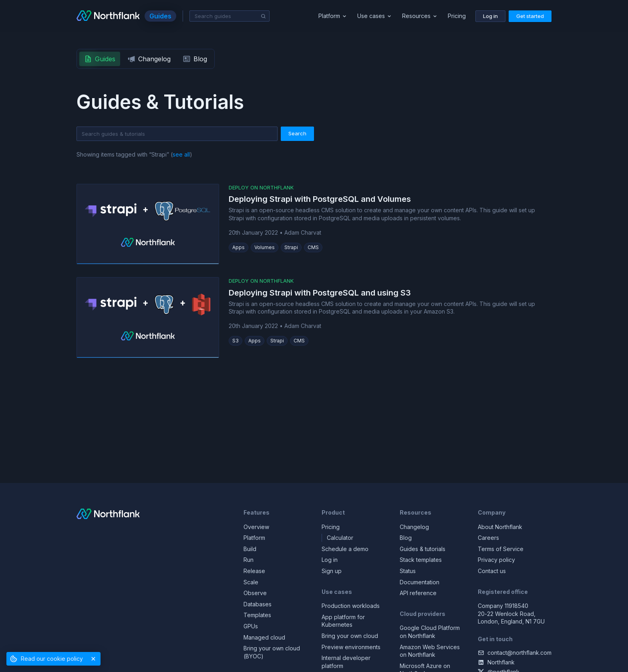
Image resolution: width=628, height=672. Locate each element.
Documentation (420, 582)
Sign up (332, 571)
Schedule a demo (345, 549)
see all (181, 154)
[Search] (264, 16)
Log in (330, 560)
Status (408, 571)
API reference (418, 593)
